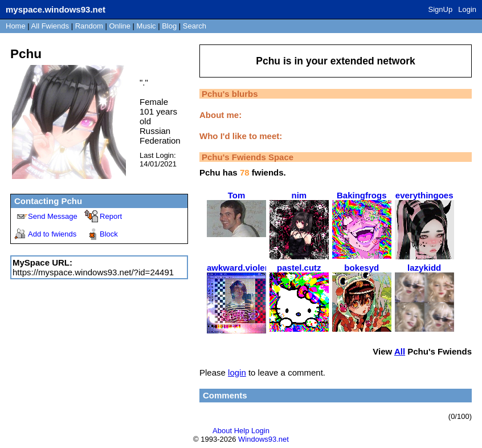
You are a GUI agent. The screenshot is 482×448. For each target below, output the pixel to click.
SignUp (441, 9)
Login (467, 9)
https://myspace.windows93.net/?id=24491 (93, 272)
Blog (169, 26)
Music (146, 26)
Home (16, 26)
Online (120, 26)
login (237, 372)
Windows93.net (264, 439)
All (50, 26)
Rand (89, 26)
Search (195, 26)
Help (242, 431)
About (222, 431)
